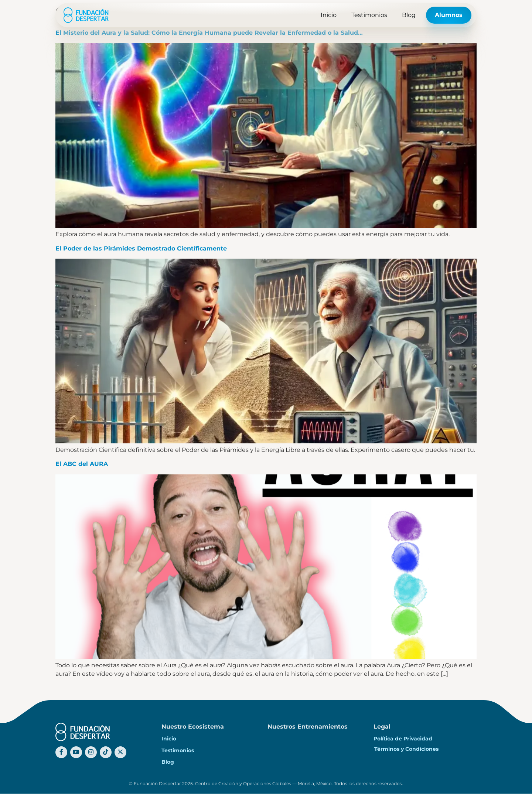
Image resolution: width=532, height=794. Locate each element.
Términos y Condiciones (406, 749)
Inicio (329, 15)
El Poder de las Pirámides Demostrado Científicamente (141, 248)
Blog (409, 15)
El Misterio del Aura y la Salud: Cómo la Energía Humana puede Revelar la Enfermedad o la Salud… (209, 33)
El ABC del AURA (82, 464)
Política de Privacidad (403, 739)
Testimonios (369, 15)
